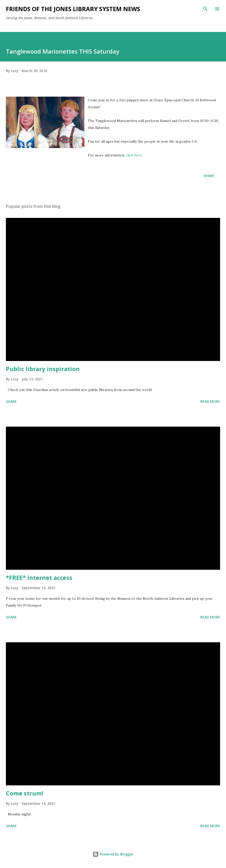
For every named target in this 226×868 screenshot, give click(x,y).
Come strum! (25, 793)
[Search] (205, 9)
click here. (134, 155)
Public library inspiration (43, 369)
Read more (210, 401)
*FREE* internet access (39, 577)
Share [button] (209, 176)
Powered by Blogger (113, 854)
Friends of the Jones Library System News (73, 9)
